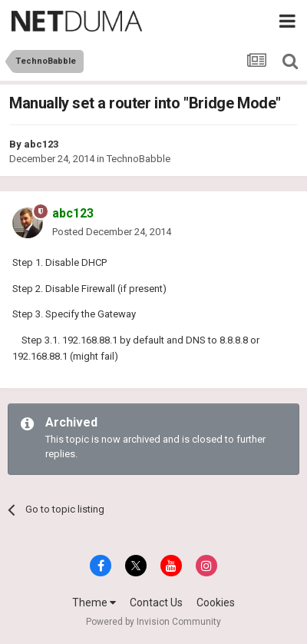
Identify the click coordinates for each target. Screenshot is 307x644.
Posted (112, 232)
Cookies (216, 603)
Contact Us (156, 603)
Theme (94, 603)
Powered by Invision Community (153, 622)
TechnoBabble (139, 159)
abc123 (41, 144)
